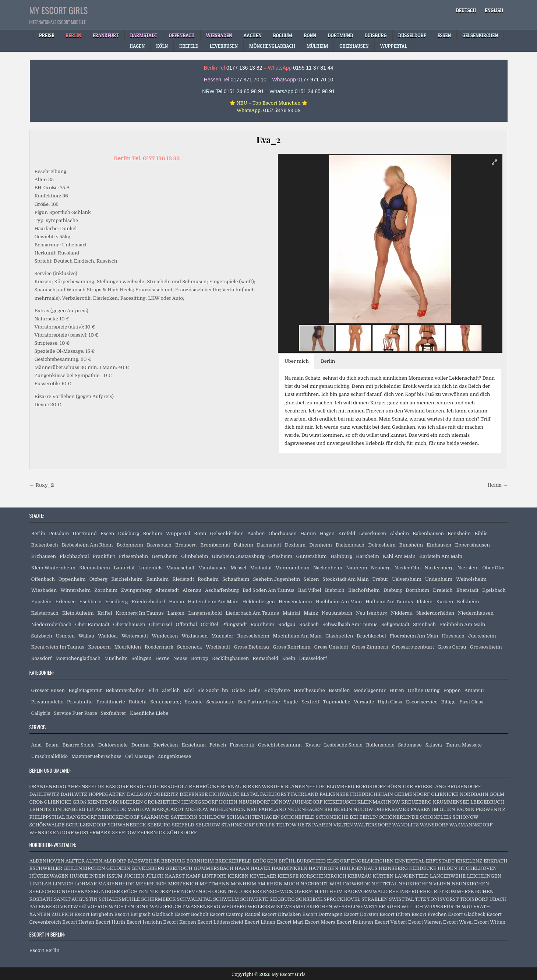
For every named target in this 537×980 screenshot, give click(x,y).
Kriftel (105, 613)
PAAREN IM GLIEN (433, 809)
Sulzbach (42, 636)
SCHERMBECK (159, 899)
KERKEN (238, 876)
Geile (254, 690)
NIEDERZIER (164, 891)
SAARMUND (155, 817)
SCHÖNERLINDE (399, 817)
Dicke (239, 690)
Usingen (66, 636)
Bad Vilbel (310, 590)
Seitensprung (166, 702)
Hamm (308, 533)
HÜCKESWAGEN (49, 876)
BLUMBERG (340, 786)
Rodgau (287, 624)
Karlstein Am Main (441, 556)
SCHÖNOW (465, 817)
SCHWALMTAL (195, 899)
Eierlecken (166, 745)
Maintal (291, 613)
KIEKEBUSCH (340, 802)
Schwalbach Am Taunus (350, 624)
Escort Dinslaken (281, 914)
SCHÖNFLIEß (436, 817)
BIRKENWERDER (263, 786)
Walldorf (108, 636)
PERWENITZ (490, 809)
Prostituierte (111, 702)
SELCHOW (208, 825)
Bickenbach (45, 545)
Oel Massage (139, 756)
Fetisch (218, 745)
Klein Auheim (78, 613)
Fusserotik (242, 745)
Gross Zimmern (370, 647)
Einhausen (439, 545)
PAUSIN (465, 809)
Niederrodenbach (52, 624)
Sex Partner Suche (259, 702)
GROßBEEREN (126, 802)
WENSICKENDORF (52, 833)
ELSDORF (338, 861)
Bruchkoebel (371, 636)
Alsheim (399, 533)
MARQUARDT (168, 809)
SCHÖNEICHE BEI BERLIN (347, 817)
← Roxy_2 (42, 485)
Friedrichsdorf (148, 602)
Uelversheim (407, 579)
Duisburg (128, 533)
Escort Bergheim (94, 914)
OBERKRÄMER (392, 809)
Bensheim (459, 533)
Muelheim (116, 658)
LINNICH (63, 884)
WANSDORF (434, 825)
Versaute (364, 702)
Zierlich (171, 690)
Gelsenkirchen (227, 533)
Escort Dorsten (361, 914)
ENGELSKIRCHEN (372, 861)
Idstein (425, 602)
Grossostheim (486, 647)
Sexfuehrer (114, 713)
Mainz (311, 613)
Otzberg (98, 579)
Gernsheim (165, 556)
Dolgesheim (382, 545)
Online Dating (424, 690)
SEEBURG (159, 825)
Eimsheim (411, 545)
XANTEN (40, 914)
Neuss (181, 658)
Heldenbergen (259, 602)
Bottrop (200, 658)
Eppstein (42, 602)
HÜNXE (79, 876)
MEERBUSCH (151, 884)
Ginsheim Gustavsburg (238, 556)
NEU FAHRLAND (266, 809)
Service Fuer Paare (75, 713)
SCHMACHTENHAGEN (253, 817)
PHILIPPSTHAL (47, 817)
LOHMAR (86, 884)
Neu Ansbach (337, 613)
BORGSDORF (371, 786)
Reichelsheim (127, 579)
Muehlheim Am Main (297, 636)
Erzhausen (44, 556)
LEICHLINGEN (484, 876)
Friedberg (117, 602)
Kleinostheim (95, 568)
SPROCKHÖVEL (342, 899)
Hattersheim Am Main (213, 602)
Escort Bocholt (192, 914)
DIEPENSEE (194, 794)
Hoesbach (453, 636)
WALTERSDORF (373, 825)
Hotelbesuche (309, 690)
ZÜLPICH (62, 914)
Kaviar (313, 745)
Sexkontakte (220, 702)
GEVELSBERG (148, 868)
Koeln (289, 658)
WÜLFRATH (476, 907)
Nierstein (468, 568)
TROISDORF (474, 899)
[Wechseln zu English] (494, 10)
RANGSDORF (82, 817)
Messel (238, 568)
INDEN (97, 876)
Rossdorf (42, 658)
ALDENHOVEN (47, 861)
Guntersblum (311, 556)
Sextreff (310, 702)
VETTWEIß (73, 907)
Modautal (261, 568)
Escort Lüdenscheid (220, 922)
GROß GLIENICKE (50, 802)
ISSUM (115, 876)
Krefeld (347, 533)
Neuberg (381, 568)
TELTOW (286, 825)
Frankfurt (104, 556)
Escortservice (422, 702)
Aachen (256, 533)
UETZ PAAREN (315, 825)
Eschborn (90, 602)
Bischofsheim (364, 590)
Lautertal (124, 568)
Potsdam (59, 533)
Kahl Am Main (399, 556)
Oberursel (161, 624)
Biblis (481, 533)
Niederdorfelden (435, 613)
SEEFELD (183, 825)
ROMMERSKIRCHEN (469, 891)
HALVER (260, 868)
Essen (107, 533)
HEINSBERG (393, 868)
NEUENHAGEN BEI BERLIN (320, 809)
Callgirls (41, 713)
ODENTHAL (226, 891)
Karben (445, 602)
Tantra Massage (464, 745)
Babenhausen (428, 533)
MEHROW (197, 809)
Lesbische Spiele (343, 745)
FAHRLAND (304, 794)
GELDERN (118, 868)
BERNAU (231, 786)
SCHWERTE (254, 899)
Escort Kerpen (180, 922)
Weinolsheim (471, 579)
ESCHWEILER (46, 868)
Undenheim (439, 579)
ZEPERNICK (151, 833)
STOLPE (265, 825)
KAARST (175, 876)
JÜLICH (155, 876)
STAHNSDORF (238, 825)
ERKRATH (496, 861)
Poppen (452, 690)
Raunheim (263, 624)
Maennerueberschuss (96, 756)
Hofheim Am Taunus (389, 602)
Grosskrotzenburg (413, 647)
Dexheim (295, 545)
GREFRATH (179, 868)
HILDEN (447, 868)
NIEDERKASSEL (80, 891)
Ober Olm (494, 568)
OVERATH (306, 891)
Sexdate (194, 702)
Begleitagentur (85, 690)
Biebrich (335, 590)
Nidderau (402, 613)
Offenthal (186, 624)
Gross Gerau (452, 647)
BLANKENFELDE (305, 786)
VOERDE (98, 907)
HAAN (242, 868)
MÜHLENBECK (227, 809)
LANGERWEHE (448, 876)
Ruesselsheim (253, 636)
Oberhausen (282, 533)
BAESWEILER (144, 861)
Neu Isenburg (372, 613)
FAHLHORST (275, 794)
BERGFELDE (145, 786)
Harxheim (368, 556)
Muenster (222, 636)
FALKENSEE (334, 794)
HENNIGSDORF (199, 802)
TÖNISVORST (443, 899)
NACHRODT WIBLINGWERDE (335, 884)
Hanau (176, 602)
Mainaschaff (181, 568)
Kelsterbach (45, 613)
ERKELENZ (469, 861)
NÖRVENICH (196, 891)
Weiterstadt (135, 636)
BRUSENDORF (464, 786)
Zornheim (106, 590)
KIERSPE (288, 876)
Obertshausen (129, 624)
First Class (471, 702)
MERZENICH (183, 884)
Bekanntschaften (125, 690)
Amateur (475, 690)
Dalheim (243, 545)
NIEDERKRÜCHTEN (124, 891)
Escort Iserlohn (144, 922)
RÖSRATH (41, 899)
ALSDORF (115, 861)
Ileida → (498, 485)
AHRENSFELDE (86, 786)
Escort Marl (290, 922)
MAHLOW (139, 809)
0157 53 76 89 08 (282, 110)
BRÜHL (287, 861)
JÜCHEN (134, 876)
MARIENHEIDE (116, 884)
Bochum (153, 533)
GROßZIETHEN (162, 802)
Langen (176, 613)
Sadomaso (410, 745)
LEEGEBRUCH (487, 802)
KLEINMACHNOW (379, 802)
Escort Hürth (110, 922)
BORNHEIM (200, 861)
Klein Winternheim (53, 568)
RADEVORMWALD (366, 891)
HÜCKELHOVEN (478, 868)
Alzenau (192, 590)
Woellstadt (218, 647)
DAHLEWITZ (45, 794)
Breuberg (186, 545)
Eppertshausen (472, 545)
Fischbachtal (74, 556)
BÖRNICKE (400, 786)
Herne (162, 658)
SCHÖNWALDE (47, 825)
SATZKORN (184, 817)
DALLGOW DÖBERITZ (153, 794)
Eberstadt (467, 590)
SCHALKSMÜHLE (119, 899)
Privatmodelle (47, 702)
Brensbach (159, 545)
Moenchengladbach (78, 658)
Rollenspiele (380, 745)
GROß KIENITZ (90, 802)
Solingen (142, 658)
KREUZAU (359, 876)
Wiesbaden (44, 590)
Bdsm (52, 745)
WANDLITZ (405, 825)
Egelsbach (494, 590)
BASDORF (117, 786)
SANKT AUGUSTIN (75, 899)
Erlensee (65, 602)
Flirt (153, 690)
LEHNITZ (40, 809)
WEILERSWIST (265, 907)
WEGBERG (234, 907)
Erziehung (194, 745)
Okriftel (209, 624)
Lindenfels (150, 568)
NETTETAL (384, 884)
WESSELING (348, 907)
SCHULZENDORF (86, 825)
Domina (141, 745)
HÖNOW (281, 802)
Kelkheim (468, 602)
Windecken (165, 636)
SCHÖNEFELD (298, 817)
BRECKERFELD (233, 861)
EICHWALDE (224, 794)
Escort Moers (320, 922)
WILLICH (412, 907)
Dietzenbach (350, 545)
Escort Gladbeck (467, 914)
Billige (448, 702)
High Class (390, 702)
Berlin (38, 533)
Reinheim (157, 579)
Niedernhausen (476, 613)
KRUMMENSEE (451, 802)
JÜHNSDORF (307, 802)
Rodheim (208, 579)
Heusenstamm (295, 602)
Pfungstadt (234, 624)
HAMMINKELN (289, 868)
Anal (37, 745)
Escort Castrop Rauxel (235, 914)
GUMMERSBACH (213, 868)
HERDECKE (423, 868)
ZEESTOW (124, 833)
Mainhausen (212, 568)
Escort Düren (395, 914)
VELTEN (343, 825)
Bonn (200, 533)
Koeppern (99, 647)
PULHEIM (331, 891)
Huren (397, 690)
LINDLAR (40, 884)
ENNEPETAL (410, 861)
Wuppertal (178, 533)
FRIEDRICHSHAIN (372, 794)
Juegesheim (482, 636)
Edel (189, 690)
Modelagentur (370, 690)
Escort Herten (78, 922)
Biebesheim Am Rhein (87, 545)
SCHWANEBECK (127, 825)
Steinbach (424, 624)
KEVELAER (263, 876)
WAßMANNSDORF (471, 825)
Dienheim (321, 545)
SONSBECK (309, 899)
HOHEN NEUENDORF (245, 802)
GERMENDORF (412, 794)
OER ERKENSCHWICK (267, 891)
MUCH (292, 884)
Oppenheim (72, 579)
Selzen (311, 579)
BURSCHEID (311, 861)
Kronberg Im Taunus (139, 613)
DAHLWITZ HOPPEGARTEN (93, 794)
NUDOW (363, 809)
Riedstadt (183, 579)
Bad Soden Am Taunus (268, 590)
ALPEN (94, 861)
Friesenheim (134, 556)
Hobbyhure (277, 690)
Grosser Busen (48, 690)
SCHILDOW (212, 817)
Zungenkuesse (174, 756)
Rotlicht (138, 702)
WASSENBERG (203, 907)
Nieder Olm (407, 568)
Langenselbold (205, 613)
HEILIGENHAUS (358, 868)
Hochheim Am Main (339, 602)
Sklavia (434, 745)
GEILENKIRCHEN (84, 868)
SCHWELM (226, 899)
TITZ (420, 899)
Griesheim (280, 556)
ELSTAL (250, 794)
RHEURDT (432, 891)
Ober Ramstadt (92, 624)
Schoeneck (190, 647)
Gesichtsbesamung (280, 745)
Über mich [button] (297, 361)
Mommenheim (292, 568)
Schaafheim (236, 579)
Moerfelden (128, 647)
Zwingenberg (136, 590)
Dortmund (84, 533)
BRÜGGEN (265, 861)
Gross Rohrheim (292, 647)
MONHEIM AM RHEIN (257, 884)
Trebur (381, 579)
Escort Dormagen (322, 914)
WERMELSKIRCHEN (308, 907)
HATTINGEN (324, 868)
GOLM (497, 794)
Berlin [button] (328, 361)
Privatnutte (80, 702)
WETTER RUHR (382, 907)
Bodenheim (130, 545)
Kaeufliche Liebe (149, 713)
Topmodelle (337, 702)
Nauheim (356, 568)
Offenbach (43, 579)
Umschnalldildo (50, 756)
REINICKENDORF (119, 817)
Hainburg (341, 556)
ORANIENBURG (48, 786)
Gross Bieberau (251, 647)
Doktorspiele (113, 745)
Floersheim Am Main (414, 636)
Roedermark (159, 647)
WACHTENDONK (129, 907)
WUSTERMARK (92, 833)
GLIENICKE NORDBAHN (460, 794)
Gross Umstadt (331, 647)
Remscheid (265, 658)
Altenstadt (167, 590)
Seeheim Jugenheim (276, 579)
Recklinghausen (230, 658)
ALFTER (75, 861)
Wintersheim (75, 590)
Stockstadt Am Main (346, 579)
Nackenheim (328, 568)
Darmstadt (269, 545)
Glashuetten (339, 636)
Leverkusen (372, 533)
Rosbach (309, 624)
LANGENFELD (411, 876)
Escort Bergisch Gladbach (144, 914)
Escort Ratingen (355, 922)
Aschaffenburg (222, 590)
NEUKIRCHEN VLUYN (425, 884)
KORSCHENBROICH (323, 876)
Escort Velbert (391, 922)
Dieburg (393, 590)
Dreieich (443, 590)
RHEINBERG (403, 891)
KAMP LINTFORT (206, 876)
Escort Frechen (429, 914)
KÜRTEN (383, 876)
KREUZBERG (416, 802)
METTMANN (214, 884)
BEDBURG (173, 861)
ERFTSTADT (440, 861)
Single (291, 702)
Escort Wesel (458, 922)
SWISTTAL (402, 899)
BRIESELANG (430, 786)
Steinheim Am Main (462, 624)
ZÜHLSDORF (182, 833)
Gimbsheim (195, 556)
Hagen (327, 533)
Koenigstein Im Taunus (58, 647)
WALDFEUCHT (167, 907)
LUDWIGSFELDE (106, 809)
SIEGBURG (282, 899)
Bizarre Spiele (79, 745)
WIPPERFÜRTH (442, 907)
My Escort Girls (59, 10)
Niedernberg (439, 568)
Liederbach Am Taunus (252, 613)
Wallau (86, 636)
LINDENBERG (69, 809)
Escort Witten (490, 922)
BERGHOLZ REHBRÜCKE (190, 786)
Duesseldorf (313, 658)
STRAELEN (375, 899)
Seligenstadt (395, 624)
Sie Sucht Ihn (213, 690)
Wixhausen (195, 636)
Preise (47, 35)
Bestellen (339, 690)
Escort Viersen (425, 922)
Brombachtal (215, 545)
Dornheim (417, 590)
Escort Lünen (260, 922)
